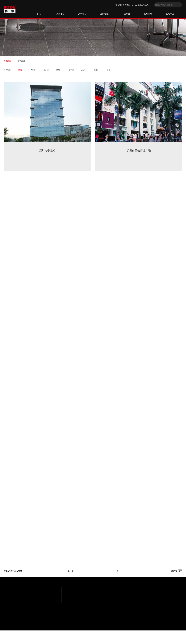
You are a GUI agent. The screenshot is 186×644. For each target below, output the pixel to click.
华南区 (21, 70)
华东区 (59, 70)
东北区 (33, 70)
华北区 (46, 70)
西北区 (84, 70)
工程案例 (7, 61)
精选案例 (7, 70)
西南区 (97, 70)
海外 (108, 70)
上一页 (71, 571)
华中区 (71, 70)
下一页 (115, 571)
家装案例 (21, 61)
